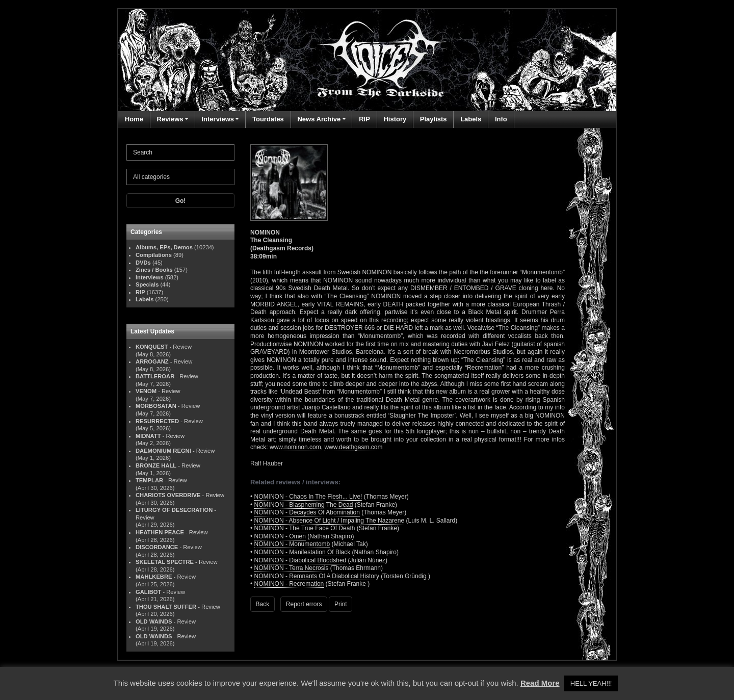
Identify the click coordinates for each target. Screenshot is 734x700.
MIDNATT (148, 436)
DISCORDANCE (157, 547)
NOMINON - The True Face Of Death (305, 528)
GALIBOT (148, 592)
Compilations (154, 255)
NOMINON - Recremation (289, 584)
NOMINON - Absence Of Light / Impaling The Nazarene (330, 521)
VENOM (146, 391)
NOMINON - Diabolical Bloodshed (300, 560)
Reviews (170, 119)
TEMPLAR (149, 480)
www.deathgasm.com (353, 447)
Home (134, 119)
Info (501, 119)
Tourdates (268, 119)
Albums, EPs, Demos (164, 247)
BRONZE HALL (156, 465)
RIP (364, 119)
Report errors (304, 604)
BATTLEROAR (155, 376)
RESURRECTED (157, 421)
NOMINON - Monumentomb (292, 544)
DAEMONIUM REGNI (163, 451)
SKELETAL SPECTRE (165, 562)
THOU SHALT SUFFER (166, 607)
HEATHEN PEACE (160, 532)
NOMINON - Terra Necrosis (292, 568)
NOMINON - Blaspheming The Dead (304, 505)
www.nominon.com (295, 447)
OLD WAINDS (154, 621)
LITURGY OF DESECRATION (174, 510)
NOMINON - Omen (280, 536)
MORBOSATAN (156, 406)
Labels (471, 119)
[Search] (180, 152)
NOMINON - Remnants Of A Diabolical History (317, 576)
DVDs (143, 263)
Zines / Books (154, 270)
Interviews (218, 119)
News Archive (319, 119)
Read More (540, 683)
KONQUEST (152, 347)
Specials (147, 284)
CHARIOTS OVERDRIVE (168, 495)
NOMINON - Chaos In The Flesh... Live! (308, 497)
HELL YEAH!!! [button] (591, 683)
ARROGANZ (152, 361)
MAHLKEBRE (154, 577)
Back (263, 604)
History (395, 119)
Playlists (434, 119)
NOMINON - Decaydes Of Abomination (307, 512)
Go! (181, 201)
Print (341, 604)
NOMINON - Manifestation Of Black (303, 552)
